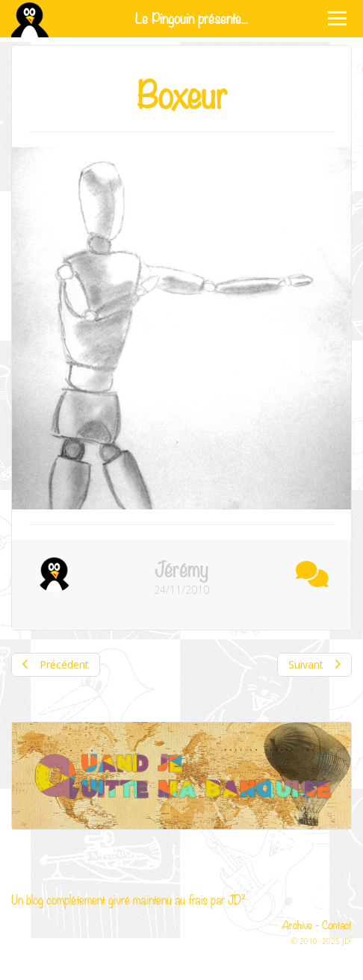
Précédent (56, 664)
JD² (237, 899)
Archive (297, 924)
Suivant (314, 664)
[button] (308, 571)
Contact (337, 924)
